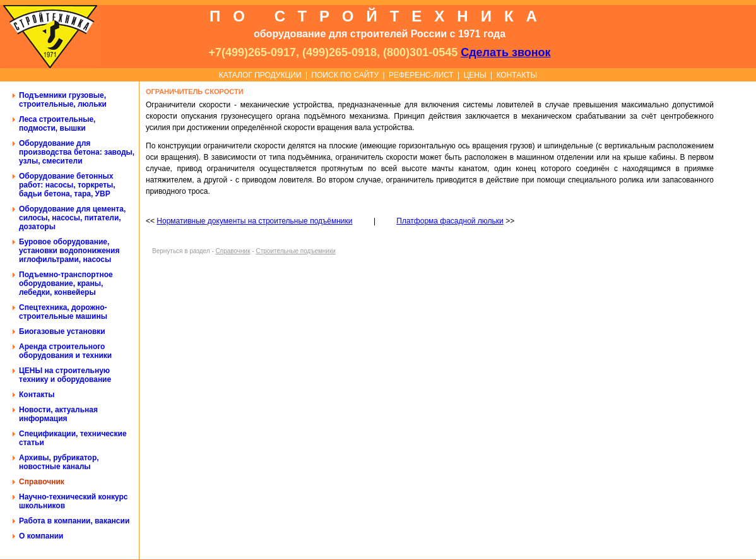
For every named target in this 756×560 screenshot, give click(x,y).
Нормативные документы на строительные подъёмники (254, 221)
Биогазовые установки (62, 331)
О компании (41, 536)
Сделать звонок (505, 52)
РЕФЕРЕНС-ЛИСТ (421, 75)
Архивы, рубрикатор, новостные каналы (59, 462)
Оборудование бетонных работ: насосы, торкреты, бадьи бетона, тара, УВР (67, 185)
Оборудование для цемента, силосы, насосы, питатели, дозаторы (72, 218)
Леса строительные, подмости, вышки (57, 124)
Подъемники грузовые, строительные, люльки (63, 100)
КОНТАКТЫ (517, 75)
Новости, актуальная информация (58, 414)
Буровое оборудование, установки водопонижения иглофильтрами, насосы (69, 251)
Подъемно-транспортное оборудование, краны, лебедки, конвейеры (66, 283)
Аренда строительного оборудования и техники (65, 351)
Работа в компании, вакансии (74, 521)
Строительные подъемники (295, 251)
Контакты (37, 395)
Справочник (42, 482)
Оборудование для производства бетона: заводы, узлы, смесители (77, 152)
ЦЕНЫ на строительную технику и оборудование (65, 375)
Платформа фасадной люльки (450, 221)
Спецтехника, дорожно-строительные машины (63, 312)
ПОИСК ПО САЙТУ (345, 75)
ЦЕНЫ (475, 75)
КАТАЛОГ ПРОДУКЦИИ (260, 75)
